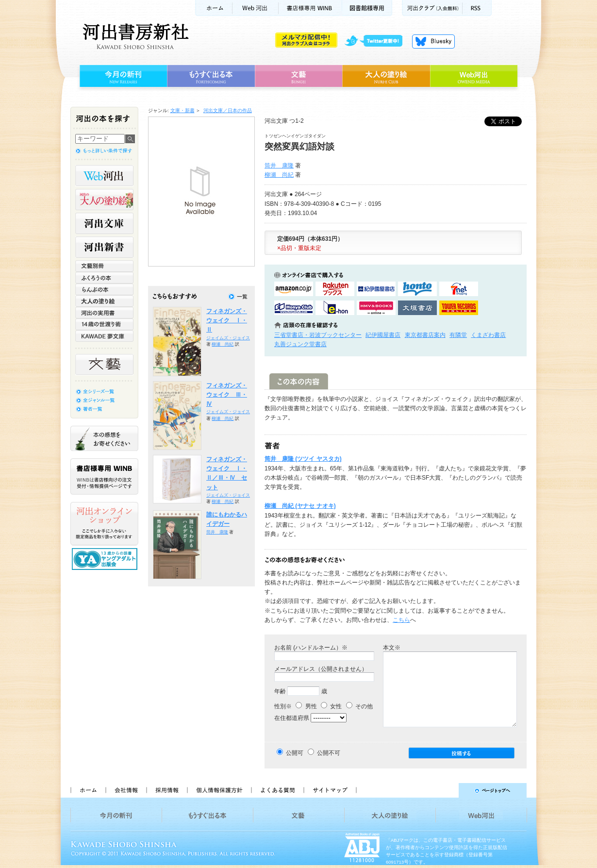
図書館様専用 (367, 8)
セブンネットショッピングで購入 (459, 289)
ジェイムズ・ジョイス (228, 338)
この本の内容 (299, 381)
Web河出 (255, 8)
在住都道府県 (292, 718)
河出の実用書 (104, 313)
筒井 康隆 (279, 166)
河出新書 (104, 247)
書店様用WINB (310, 8)
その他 (359, 706)
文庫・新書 (182, 110)
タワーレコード (459, 308)
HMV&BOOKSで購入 (376, 308)
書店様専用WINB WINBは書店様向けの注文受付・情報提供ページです (104, 476)
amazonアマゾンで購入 (294, 289)
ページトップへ (446, 790)
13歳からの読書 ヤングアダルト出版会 (106, 559)
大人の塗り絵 (386, 76)
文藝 (298, 76)
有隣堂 (458, 335)
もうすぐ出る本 (211, 76)
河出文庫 (104, 223)
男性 (306, 706)
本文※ (392, 648)
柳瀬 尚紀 (279, 175)
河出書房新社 (134, 36)
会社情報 (126, 790)
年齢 (280, 691)
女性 (331, 706)
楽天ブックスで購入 (335, 289)
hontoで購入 (417, 289)
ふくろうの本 (104, 278)
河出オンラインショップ (104, 524)
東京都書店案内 (425, 335)
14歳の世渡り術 (104, 324)
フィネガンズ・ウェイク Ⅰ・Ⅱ (227, 321)
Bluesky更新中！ (433, 41)
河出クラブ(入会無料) (432, 8)
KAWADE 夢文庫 (104, 336)
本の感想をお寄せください (104, 438)
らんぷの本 (104, 289)
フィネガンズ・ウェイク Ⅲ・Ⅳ (227, 395)
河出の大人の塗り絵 (104, 200)
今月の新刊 (122, 76)
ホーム (214, 8)
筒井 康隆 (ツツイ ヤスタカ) (303, 459)
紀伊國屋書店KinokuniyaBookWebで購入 (376, 289)
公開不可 (329, 753)
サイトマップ (330, 790)
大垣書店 (417, 308)
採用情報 (166, 790)
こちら (401, 620)
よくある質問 (277, 790)
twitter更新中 (377, 41)
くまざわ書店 (488, 335)
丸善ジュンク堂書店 (300, 344)
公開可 (295, 753)
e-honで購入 (335, 308)
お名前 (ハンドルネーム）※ (311, 648)
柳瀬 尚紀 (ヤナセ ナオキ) (300, 506)
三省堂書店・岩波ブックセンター (318, 335)
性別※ (283, 706)
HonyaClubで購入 (294, 308)
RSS (477, 8)
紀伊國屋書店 (383, 335)
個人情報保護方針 (219, 790)
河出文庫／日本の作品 (228, 110)
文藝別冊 (104, 266)
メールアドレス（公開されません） (321, 669)
